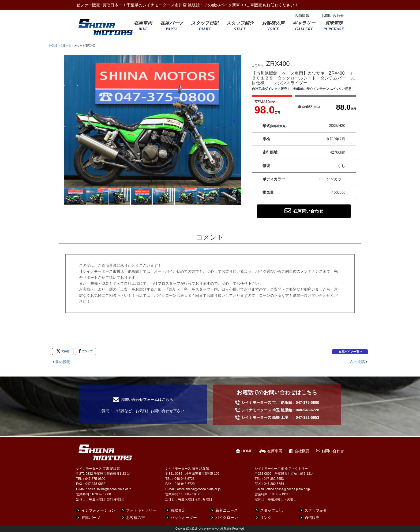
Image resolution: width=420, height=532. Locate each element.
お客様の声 (273, 28)
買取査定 (334, 28)
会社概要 (302, 451)
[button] (235, 121)
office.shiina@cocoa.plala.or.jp (110, 489)
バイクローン (227, 518)
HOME (53, 46)
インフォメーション (98, 510)
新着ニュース (227, 510)
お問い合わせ (333, 16)
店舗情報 (302, 16)
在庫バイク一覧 (349, 352)
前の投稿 (63, 362)
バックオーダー (184, 518)
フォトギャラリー (141, 510)
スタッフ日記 (205, 28)
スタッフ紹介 (240, 28)
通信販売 (312, 518)
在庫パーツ (172, 28)
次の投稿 (357, 362)
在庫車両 (143, 28)
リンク (266, 518)
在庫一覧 (66, 46)
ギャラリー (304, 28)
